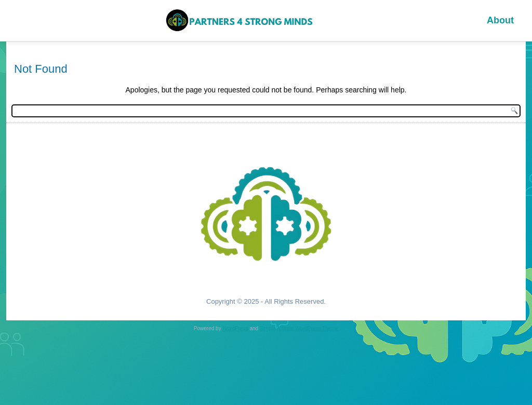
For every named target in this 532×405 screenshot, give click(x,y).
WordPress (235, 328)
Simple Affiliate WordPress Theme (299, 328)
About (500, 20)
